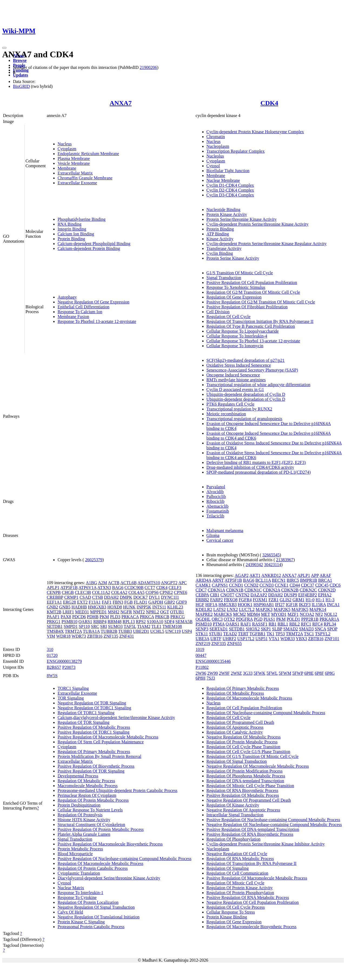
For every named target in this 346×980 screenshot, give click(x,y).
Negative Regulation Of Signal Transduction (96, 907)
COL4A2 (119, 592)
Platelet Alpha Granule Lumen (84, 834)
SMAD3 (306, 629)
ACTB (114, 583)
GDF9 (181, 602)
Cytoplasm (67, 149)
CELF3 (175, 588)
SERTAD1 (219, 629)
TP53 (280, 634)
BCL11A (263, 580)
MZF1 (293, 614)
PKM (104, 617)
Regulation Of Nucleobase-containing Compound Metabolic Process (266, 713)
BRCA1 (325, 580)
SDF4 (169, 622)
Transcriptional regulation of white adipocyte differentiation (258, 385)
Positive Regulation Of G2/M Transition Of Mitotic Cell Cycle (261, 302)
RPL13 (129, 622)
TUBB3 (125, 631)
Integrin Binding (72, 229)
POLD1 (293, 619)
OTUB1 (177, 612)
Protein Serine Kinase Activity (233, 258)
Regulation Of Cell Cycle (229, 317)
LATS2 (219, 609)
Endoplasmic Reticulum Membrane (88, 154)
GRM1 (298, 600)
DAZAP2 (259, 595)
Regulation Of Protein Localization (88, 902)
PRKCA (147, 617)
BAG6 (118, 588)
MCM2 (239, 614)
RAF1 (246, 624)
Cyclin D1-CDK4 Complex (230, 185)
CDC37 (307, 585)
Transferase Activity (224, 248)
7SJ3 (211, 678)
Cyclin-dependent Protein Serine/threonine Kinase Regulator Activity (267, 244)
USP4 (187, 631)
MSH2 (114, 612)
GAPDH (156, 602)
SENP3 (202, 629)
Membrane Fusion (73, 317)
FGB (129, 602)
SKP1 (266, 629)
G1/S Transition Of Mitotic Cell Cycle (240, 273)
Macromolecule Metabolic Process (88, 786)
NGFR (126, 612)
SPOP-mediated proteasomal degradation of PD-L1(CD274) (259, 472)
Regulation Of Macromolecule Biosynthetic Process (252, 927)
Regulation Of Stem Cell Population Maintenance (101, 742)
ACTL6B (128, 583)
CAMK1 (203, 585)
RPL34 (330, 624)
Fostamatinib (218, 511)
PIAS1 (269, 619)
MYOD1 (279, 614)
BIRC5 (293, 580)
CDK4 (269, 103)
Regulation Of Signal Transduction (237, 761)
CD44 (295, 585)
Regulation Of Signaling (228, 868)
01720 (52, 655)
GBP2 (170, 602)
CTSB (98, 597)
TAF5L (130, 626)
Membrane (67, 168)
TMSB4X (55, 631)
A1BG (91, 583)
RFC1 (306, 624)
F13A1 (95, 602)
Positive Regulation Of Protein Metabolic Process (101, 829)
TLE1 (156, 626)
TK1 (270, 634)
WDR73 (79, 636)
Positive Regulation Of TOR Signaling (91, 771)
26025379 (94, 560)
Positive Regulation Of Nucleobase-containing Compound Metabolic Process (124, 859)
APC (183, 583)
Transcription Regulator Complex (236, 151)
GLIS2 (285, 600)
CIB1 (215, 595)
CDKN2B (290, 590)
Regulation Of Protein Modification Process (245, 771)
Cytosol (213, 166)
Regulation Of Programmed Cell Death (240, 722)
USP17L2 (246, 639)
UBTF (216, 639)
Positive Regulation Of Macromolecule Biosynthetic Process (110, 844)
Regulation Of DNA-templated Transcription (245, 781)
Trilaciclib (215, 516)
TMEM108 (172, 626)
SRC (95, 626)
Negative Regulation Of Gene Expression (94, 302)
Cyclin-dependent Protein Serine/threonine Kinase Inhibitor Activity (266, 844)
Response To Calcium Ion (80, 312)
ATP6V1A (87, 588)
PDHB (93, 617)
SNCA (320, 629)
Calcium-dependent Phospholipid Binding (94, 244)
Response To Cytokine (77, 897)
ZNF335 (219, 643)
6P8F (319, 673)
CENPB (54, 592)
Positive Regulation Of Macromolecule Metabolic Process (108, 737)
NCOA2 (307, 614)
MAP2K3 (264, 609)
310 (50, 649)
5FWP (298, 673)
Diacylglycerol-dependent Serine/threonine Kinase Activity (109, 878)
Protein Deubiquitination (79, 805)
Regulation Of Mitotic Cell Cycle (235, 883)
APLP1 (53, 588)
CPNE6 (181, 592)
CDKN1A (216, 590)
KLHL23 (175, 607)
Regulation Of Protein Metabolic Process (93, 800)
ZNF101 (332, 639)
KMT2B (54, 612)
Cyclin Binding (220, 253)
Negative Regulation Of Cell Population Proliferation (253, 902)
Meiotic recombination (226, 414)
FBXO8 (231, 600)
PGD (258, 619)
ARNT (218, 580)
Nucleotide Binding (224, 210)
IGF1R (292, 605)
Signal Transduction (224, 278)
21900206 (148, 67)
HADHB (79, 607)
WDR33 (287, 639)
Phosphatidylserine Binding (81, 219)
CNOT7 (227, 595)
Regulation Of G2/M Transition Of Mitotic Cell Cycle (253, 292)
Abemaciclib (218, 506)
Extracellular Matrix (75, 173)
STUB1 (216, 634)
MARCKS (223, 614)
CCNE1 (282, 585)
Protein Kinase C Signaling (81, 922)
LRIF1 (68, 612)
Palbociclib (216, 496)
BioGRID (21, 86)
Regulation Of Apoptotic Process (235, 727)
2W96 (201, 673)
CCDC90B (134, 588)
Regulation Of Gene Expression (234, 297)
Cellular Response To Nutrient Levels (90, 810)
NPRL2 (153, 612)
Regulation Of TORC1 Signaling (86, 713)
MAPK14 (318, 609)
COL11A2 (101, 592)
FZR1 (273, 600)
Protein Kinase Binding (227, 917)
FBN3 (118, 602)
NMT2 (139, 612)
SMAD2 (291, 629)
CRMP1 (71, 597)
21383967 (285, 560)
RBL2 (295, 624)
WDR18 (63, 636)
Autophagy (67, 297)
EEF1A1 (54, 602)
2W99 (213, 673)
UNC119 (173, 631)
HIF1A (211, 605)
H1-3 (330, 600)
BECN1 (279, 580)
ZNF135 (111, 636)
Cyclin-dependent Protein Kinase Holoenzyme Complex (255, 132)
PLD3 (115, 617)
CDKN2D (327, 590)
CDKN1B (235, 590)
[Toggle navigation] (4, 48)
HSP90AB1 (264, 605)
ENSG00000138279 (64, 661)
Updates (21, 75)
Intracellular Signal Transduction (235, 815)
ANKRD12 (271, 575)
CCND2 (251, 585)
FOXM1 (260, 600)
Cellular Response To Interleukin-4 (237, 336)
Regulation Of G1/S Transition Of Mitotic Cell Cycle (253, 756)
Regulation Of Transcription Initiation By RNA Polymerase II (260, 321)
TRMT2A (73, 631)
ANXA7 (121, 103)
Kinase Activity (220, 239)
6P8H (201, 678)
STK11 (202, 634)
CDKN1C (253, 590)
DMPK (126, 597)
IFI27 (280, 605)
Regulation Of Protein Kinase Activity (240, 888)
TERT (243, 634)
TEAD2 (230, 634)
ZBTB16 (95, 636)
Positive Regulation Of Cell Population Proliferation (252, 282)
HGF (200, 605)
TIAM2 (144, 626)
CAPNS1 (220, 585)
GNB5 (65, 607)
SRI (104, 626)
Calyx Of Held (70, 912)
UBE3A (203, 639)
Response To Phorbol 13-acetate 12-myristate (97, 321)
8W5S (52, 676)
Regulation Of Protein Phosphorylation (240, 893)
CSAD (85, 597)
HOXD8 (115, 607)
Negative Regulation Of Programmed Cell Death (249, 800)
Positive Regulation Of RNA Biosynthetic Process (250, 834)
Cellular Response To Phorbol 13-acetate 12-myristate (253, 341)
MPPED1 (98, 612)
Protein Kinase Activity (227, 214)
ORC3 (217, 619)
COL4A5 (137, 592)
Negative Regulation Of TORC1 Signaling (94, 708)
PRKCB (162, 617)
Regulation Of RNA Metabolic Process (240, 859)
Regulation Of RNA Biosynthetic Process (242, 790)
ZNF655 (234, 643)
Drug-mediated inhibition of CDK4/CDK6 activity (250, 467)
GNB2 (52, 607)
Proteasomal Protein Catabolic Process (91, 927)
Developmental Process (78, 776)
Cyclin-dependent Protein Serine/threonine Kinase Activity (258, 224)
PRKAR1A (329, 619)
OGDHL (203, 619)
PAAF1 (53, 617)
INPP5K (144, 607)
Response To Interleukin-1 (80, 893)
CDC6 (335, 585)
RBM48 (115, 622)
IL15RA (319, 605)
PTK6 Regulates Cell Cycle (230, 404)
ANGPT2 (169, 583)
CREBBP (55, 597)
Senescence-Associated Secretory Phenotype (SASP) (252, 370)
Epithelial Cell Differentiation (84, 307)
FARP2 (216, 600)
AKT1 (255, 575)
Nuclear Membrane (223, 180)
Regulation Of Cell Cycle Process (236, 907)
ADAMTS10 (149, 583)
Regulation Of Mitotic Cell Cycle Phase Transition (250, 786)
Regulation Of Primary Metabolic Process (94, 752)
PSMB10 (70, 622)
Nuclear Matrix (71, 888)
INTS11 (159, 607)
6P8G (330, 673)
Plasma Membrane (74, 158)
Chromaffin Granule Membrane (85, 178)
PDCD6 (79, 617)
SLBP (277, 629)
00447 (201, 655)
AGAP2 (242, 575)
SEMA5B (184, 622)
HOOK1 (245, 605)
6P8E (309, 673)
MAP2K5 (282, 609)
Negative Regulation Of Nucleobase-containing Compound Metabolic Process (274, 825)
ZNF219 (203, 643)
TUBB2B (109, 631)
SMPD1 (71, 626)
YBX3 (301, 639)
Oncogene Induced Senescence (233, 375)
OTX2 (229, 619)
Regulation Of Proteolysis (80, 815)
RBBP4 (100, 622)
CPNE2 (166, 592)
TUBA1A (91, 631)
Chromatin (216, 137)
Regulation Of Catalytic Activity (235, 732)
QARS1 (85, 622)
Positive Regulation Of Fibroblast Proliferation (247, 307)
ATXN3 (104, 588)
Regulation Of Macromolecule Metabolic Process (100, 863)
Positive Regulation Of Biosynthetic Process (96, 766)
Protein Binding (71, 239)
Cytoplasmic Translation (79, 873)
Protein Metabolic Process (80, 849)
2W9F (224, 673)
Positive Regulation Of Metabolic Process (94, 727)
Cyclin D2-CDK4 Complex (230, 190)
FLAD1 (141, 602)
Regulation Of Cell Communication (237, 873)
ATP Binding (218, 234)
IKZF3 (305, 605)
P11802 (202, 667)
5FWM (285, 673)
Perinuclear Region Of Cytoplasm (87, 795)
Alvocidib (215, 492)
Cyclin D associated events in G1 (235, 389)
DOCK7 (140, 597)
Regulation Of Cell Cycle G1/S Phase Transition (248, 752)
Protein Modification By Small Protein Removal (99, 756)
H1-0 (310, 600)
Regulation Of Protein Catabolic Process (93, 868)
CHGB (68, 592)
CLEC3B (83, 592)
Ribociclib (216, 501)
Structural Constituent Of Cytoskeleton (91, 825)
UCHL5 (157, 631)
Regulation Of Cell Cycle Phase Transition (243, 747)
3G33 (248, 673)
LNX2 (232, 609)
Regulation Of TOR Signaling (84, 722)
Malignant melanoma (225, 531)
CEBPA (202, 595)
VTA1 (274, 639)
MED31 (82, 612)
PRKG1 (54, 622)
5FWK (259, 673)
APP (315, 575)
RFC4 (317, 624)
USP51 (262, 639)
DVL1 (154, 597)
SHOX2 (253, 629)
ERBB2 (202, 600)
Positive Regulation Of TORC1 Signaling (94, 732)
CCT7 (150, 588)
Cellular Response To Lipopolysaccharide (243, 331)
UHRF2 (229, 639)
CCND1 (236, 585)
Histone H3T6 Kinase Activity (84, 820)
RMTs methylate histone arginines (236, 380)
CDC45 (322, 585)
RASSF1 (260, 624)
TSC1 (309, 634)
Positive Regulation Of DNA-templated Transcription (253, 829)
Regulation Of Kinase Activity (233, 805)
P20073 (69, 667)
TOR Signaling (71, 698)
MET (265, 614)
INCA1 (333, 605)
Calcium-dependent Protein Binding (89, 248)
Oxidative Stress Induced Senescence (239, 365)
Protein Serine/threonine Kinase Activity (242, 219)
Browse (20, 60)
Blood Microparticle (75, 854)
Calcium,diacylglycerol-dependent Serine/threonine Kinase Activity (116, 718)
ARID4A (204, 580)
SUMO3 (115, 626)
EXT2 (82, 602)
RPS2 (141, 622)
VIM (51, 636)
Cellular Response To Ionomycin (235, 346)
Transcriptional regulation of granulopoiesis (244, 419)
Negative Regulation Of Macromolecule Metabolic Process (258, 766)
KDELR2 (204, 609)
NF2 (319, 614)
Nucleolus (215, 156)
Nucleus (65, 144)
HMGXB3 (97, 607)
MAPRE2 (204, 614)
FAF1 (107, 602)
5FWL (272, 673)
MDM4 (253, 614)
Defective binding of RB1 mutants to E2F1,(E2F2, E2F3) (256, 462)
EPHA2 (325, 595)
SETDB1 (55, 626)
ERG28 (69, 602)
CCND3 (267, 585)
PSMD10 (204, 624)
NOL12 (330, 614)
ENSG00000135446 (213, 661)
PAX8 (66, 617)
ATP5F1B (69, 588)
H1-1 (320, 600)
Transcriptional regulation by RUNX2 (239, 409)
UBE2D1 (141, 631)
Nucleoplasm (218, 146)
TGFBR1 (258, 634)
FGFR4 (245, 600)
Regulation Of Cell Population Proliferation (244, 708)
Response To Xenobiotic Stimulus (236, 287)
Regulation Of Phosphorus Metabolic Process (246, 776)
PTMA (219, 624)
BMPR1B (309, 580)
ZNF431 (127, 636)
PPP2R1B (310, 619)
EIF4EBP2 (307, 595)
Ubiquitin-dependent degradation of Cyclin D (246, 394)
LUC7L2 (247, 609)
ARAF (325, 575)
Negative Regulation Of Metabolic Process (244, 737)
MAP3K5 (300, 609)
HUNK (129, 607)
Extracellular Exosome (77, 183)
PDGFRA (244, 619)
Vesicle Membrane (74, 163)
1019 (200, 649)
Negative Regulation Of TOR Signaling (92, 703)
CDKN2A (272, 590)
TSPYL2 (323, 634)
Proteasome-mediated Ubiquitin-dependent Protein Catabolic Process (117, 790)
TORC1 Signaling (73, 688)
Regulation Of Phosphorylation (234, 839)
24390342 (254, 565)
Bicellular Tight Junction (228, 171)
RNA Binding (69, 224)
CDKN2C (308, 590)
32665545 (271, 555)
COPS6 (152, 592)
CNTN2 (242, 595)
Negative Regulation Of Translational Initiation (99, 917)
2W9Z (236, 673)
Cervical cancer (220, 540)
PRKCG (177, 617)
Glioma (213, 535)
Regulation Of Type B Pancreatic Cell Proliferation (251, 326)
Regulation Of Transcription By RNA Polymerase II (252, 863)
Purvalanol (216, 487)
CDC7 (201, 590)
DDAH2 (111, 597)
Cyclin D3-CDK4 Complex (230, 195)
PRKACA (130, 617)
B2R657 (54, 667)
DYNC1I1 (170, 597)
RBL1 (283, 624)
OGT (165, 612)
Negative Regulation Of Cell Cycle (237, 854)
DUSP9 (290, 595)
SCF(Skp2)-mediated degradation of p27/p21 (246, 360)
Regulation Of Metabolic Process (86, 781)
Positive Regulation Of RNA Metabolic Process (248, 897)
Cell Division (218, 312)
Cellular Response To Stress (231, 912)
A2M (102, 583)
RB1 (272, 624)
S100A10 (155, 622)
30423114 (273, 565)
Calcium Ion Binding (76, 234)
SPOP (332, 629)
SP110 (84, 626)
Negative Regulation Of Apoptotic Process (243, 810)
